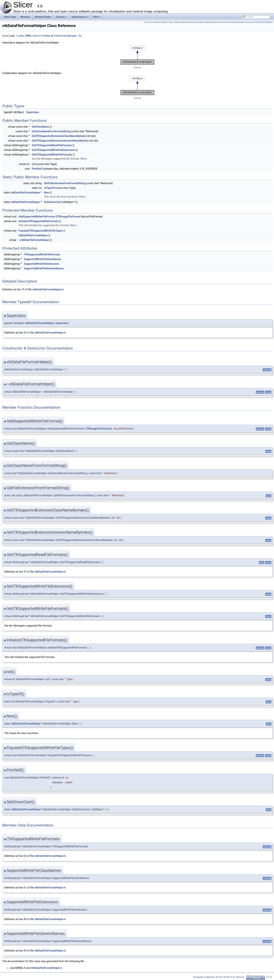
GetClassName (41, 127)
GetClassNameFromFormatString (51, 131)
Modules (25, 17)
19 (23, 289)
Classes (62, 18)
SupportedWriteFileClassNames (43, 259)
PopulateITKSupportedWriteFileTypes (41, 231)
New (47, 193)
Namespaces (80, 18)
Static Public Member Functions (213, 22)
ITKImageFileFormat (69, 217)
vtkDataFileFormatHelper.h (48, 289)
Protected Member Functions (241, 22)
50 (25, 951)
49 (25, 919)
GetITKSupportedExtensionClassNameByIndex (59, 136)
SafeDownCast (53, 202)
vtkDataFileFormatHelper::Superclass (47, 323)
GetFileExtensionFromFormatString (65, 183)
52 (25, 856)
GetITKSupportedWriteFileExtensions (54, 150)
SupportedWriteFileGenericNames (44, 268)
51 (25, 888)
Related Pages (43, 17)
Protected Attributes (264, 22)
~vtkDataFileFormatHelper (34, 240)
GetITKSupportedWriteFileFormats (52, 155)
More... (84, 159)
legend (137, 67)
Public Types (168, 22)
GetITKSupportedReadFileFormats (52, 145)
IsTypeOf (49, 188)
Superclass (33, 112)
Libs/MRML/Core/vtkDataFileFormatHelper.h (49, 36)
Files (97, 18)
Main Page (10, 17)
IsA (34, 164)
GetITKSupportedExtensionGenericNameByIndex (60, 141)
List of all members (152, 22)
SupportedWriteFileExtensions (42, 264)
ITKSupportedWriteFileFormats (42, 254)
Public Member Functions (186, 22)
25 (25, 333)
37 (25, 572)
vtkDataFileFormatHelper (25, 193)
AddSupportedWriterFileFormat (37, 217)
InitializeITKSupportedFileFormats (39, 221)
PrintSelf (37, 169)
